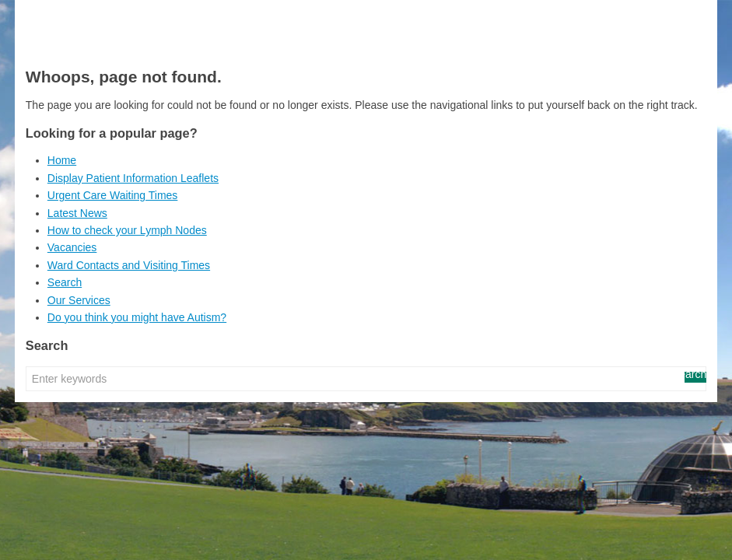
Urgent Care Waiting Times (113, 195)
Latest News (77, 213)
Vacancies (72, 247)
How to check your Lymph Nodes (127, 230)
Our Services (79, 300)
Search (65, 282)
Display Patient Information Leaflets (133, 178)
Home (62, 160)
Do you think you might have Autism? (137, 317)
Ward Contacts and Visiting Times (129, 265)
